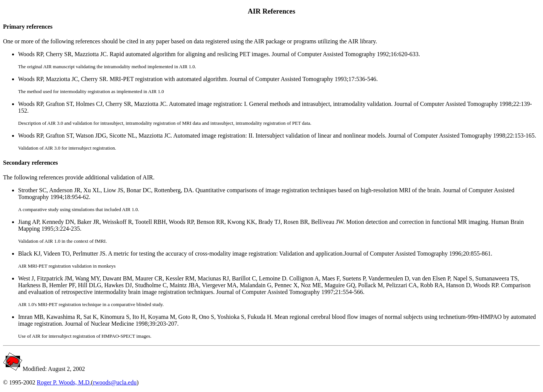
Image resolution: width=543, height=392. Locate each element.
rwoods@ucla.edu (115, 382)
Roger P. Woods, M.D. (64, 382)
